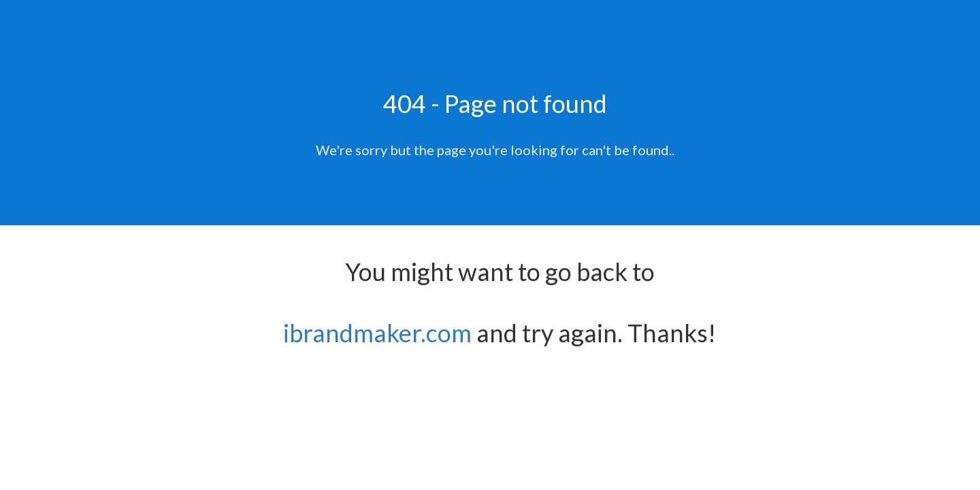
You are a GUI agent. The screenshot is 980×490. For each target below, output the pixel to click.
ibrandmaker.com (377, 333)
